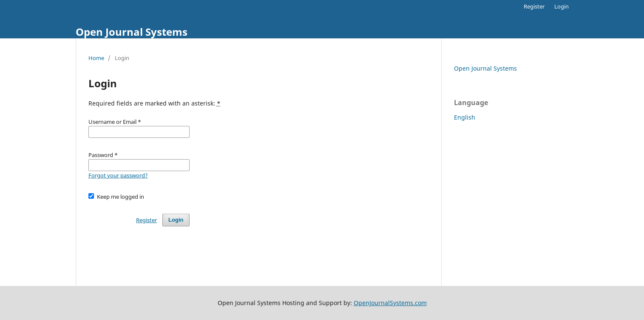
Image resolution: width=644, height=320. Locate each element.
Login (562, 6)
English (465, 117)
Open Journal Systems (132, 32)
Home (96, 58)
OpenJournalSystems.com (390, 303)
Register (534, 6)
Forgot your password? (118, 175)
